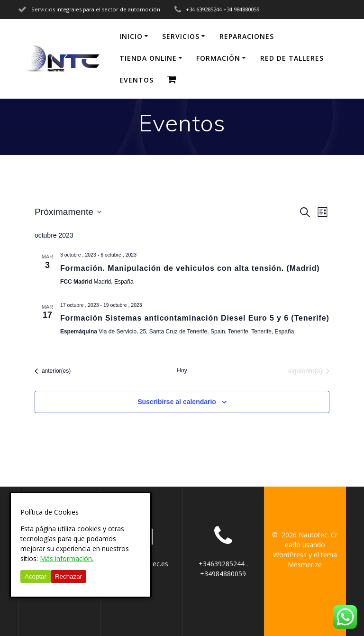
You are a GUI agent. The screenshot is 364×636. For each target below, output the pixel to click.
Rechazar (68, 576)
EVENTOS (136, 80)
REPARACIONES (247, 36)
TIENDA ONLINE (148, 58)
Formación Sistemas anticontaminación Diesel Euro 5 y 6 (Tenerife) (195, 318)
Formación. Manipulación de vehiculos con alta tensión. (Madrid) (190, 268)
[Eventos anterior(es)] (53, 371)
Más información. (67, 558)
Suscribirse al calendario (177, 402)
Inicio (131, 36)
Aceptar (36, 576)
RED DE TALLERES (292, 58)
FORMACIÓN (218, 58)
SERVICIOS (181, 36)
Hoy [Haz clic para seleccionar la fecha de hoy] (182, 370)
